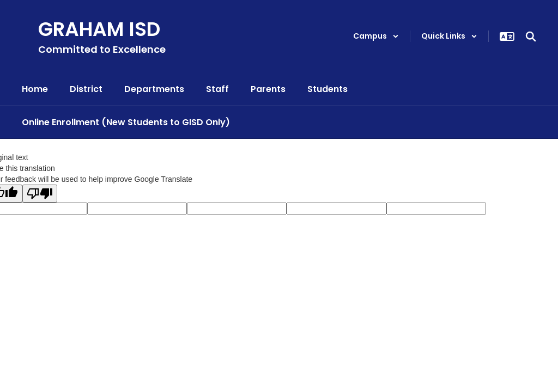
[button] (376, 36)
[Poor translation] (40, 194)
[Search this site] (531, 36)
